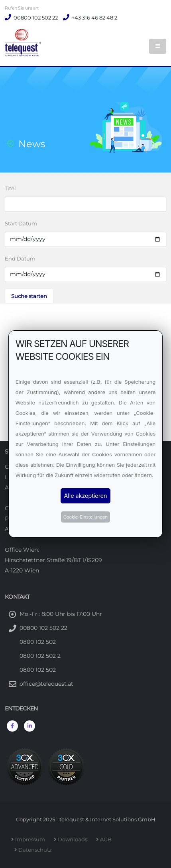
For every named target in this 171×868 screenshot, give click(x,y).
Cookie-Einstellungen (85, 517)
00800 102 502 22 (35, 18)
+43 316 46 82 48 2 (94, 18)
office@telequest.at (46, 684)
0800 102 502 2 (40, 656)
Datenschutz (36, 850)
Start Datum (21, 223)
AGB (107, 839)
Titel (10, 188)
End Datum (20, 258)
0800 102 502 (38, 642)
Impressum (31, 839)
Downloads (74, 839)
